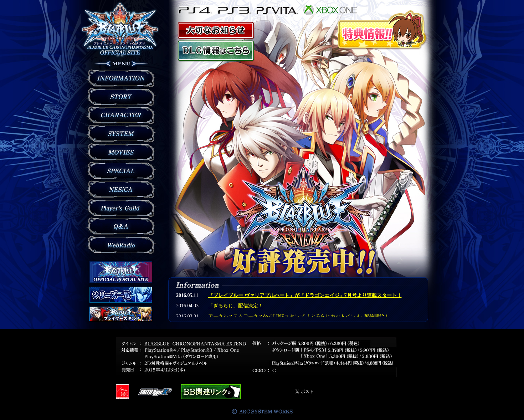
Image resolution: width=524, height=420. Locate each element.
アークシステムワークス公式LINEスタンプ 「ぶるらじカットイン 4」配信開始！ (299, 316)
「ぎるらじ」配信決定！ (236, 306)
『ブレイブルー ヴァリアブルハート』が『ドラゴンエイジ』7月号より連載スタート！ (305, 295)
